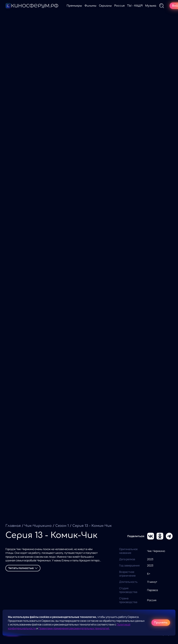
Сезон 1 (62, 526)
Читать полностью (23, 568)
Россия (119, 6)
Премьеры (74, 6)
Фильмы (90, 6)
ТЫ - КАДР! (135, 6)
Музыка (151, 6)
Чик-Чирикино (38, 526)
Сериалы (105, 6)
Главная (13, 526)
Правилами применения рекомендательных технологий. (74, 628)
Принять (161, 623)
